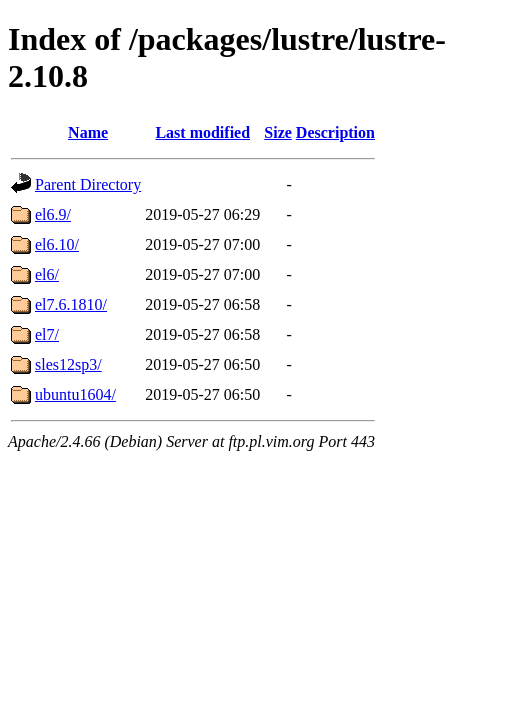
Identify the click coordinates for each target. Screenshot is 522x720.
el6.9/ (53, 214)
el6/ (47, 274)
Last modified (202, 132)
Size (278, 132)
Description (335, 132)
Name (88, 132)
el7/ (47, 334)
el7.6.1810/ (71, 304)
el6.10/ (57, 244)
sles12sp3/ (68, 364)
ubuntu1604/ (75, 394)
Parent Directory (88, 184)
